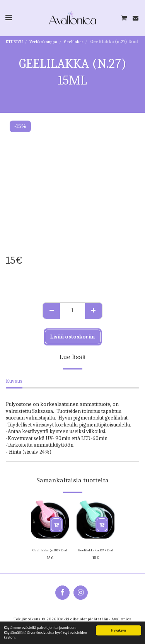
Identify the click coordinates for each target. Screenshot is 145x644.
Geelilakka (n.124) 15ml (96, 550)
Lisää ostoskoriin (72, 337)
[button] (9, 18)
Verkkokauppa (43, 42)
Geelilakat (73, 42)
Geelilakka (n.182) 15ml (50, 550)
